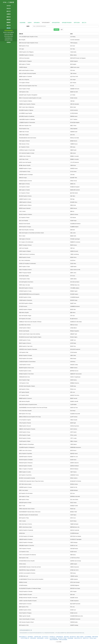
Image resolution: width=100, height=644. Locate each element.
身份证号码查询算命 (54, 640)
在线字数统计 (30, 637)
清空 (62, 30)
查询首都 (56, 30)
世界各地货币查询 (56, 23)
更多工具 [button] (84, 23)
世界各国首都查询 (9, 30)
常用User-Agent (93, 638)
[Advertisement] (59, 11)
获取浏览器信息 (60, 637)
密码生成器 (66, 637)
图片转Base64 (73, 637)
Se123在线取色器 (53, 638)
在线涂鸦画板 (22, 23)
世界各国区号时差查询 (67, 23)
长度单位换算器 (40, 638)
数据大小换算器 (80, 637)
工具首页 (11, 2)
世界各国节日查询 (9, 40)
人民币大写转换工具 (25, 638)
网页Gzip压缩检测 (63, 640)
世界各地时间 (37, 23)
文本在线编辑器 (88, 637)
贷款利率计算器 (38, 637)
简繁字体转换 (95, 637)
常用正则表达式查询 (9, 36)
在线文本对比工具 (78, 638)
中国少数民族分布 (9, 38)
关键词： (28, 26)
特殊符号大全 (86, 638)
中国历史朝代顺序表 (9, 34)
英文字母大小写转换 (62, 638)
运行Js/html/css (45, 637)
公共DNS (46, 638)
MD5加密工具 (52, 637)
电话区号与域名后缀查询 (9, 32)
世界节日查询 (77, 23)
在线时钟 (30, 23)
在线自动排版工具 (23, 637)
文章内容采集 (33, 638)
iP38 (5, 2)
